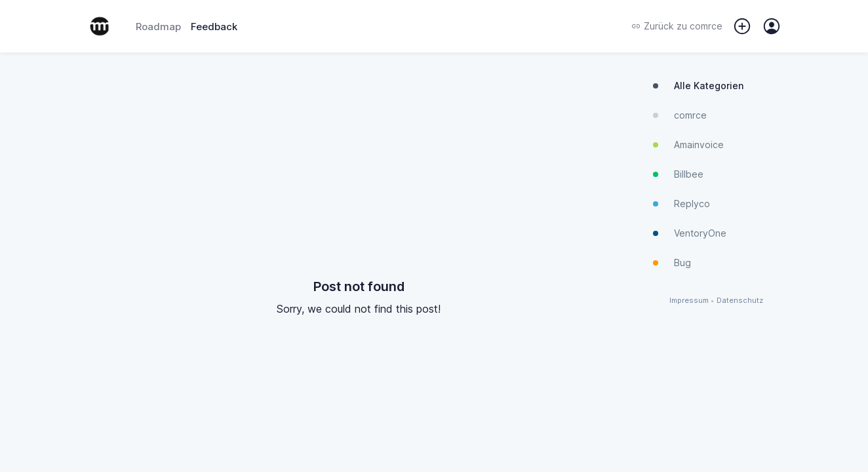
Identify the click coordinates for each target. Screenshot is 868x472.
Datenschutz (740, 301)
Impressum (689, 301)
